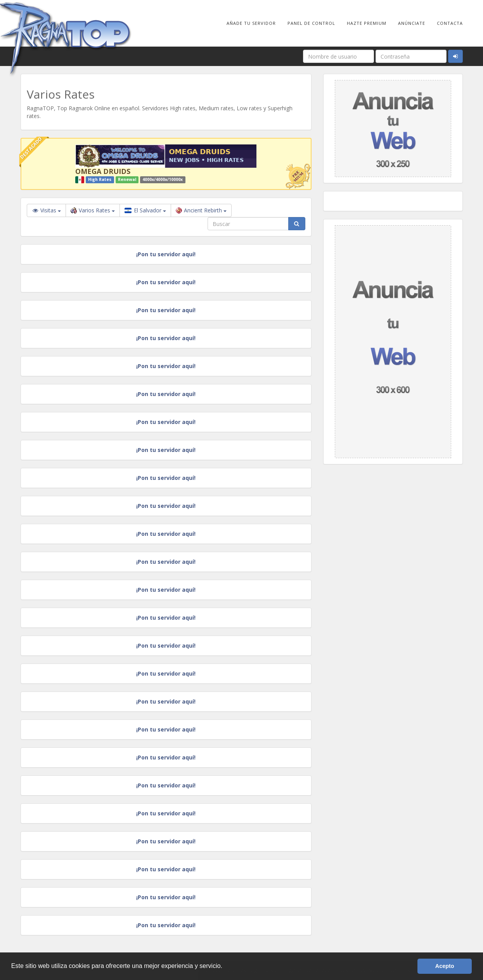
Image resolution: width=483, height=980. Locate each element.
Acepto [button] (445, 966)
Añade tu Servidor (251, 23)
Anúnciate (412, 23)
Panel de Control (311, 23)
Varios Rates (93, 210)
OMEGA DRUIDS (103, 171)
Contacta (450, 23)
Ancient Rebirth (201, 210)
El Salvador (145, 210)
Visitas (46, 210)
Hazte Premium (367, 23)
